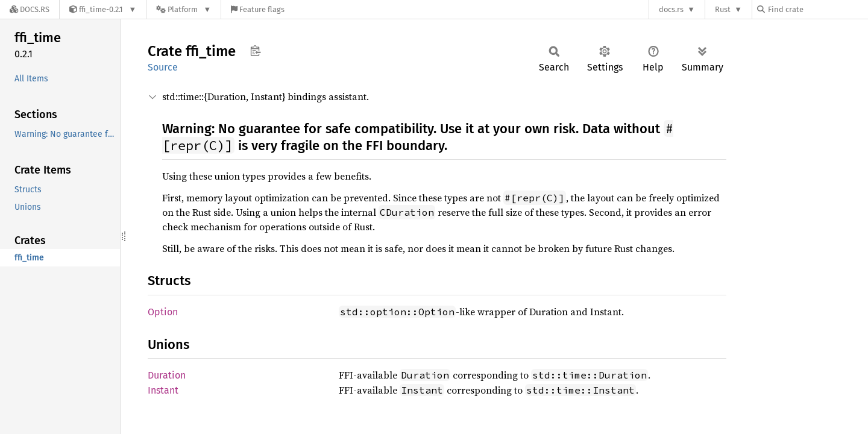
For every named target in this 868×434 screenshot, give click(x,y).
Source (163, 67)
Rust (723, 9)
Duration (167, 375)
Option (163, 312)
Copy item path (255, 51)
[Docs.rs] (30, 9)
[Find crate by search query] (817, 9)
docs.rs (671, 9)
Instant (163, 390)
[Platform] (184, 9)
